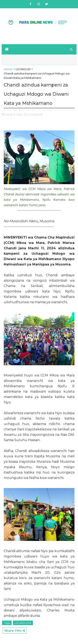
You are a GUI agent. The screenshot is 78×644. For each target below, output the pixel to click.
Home (8, 69)
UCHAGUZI (23, 69)
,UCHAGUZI (35, 114)
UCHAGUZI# (23, 623)
